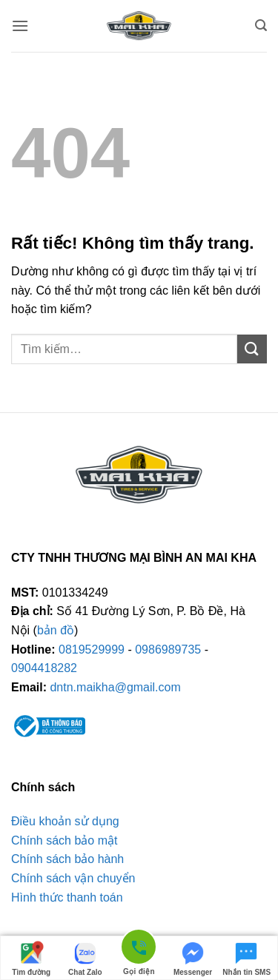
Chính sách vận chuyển (73, 878)
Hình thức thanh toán (67, 897)
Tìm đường (31, 958)
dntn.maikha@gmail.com (115, 687)
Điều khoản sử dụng (65, 821)
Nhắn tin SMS (246, 958)
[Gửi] (252, 349)
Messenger (193, 958)
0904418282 (44, 668)
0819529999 (92, 650)
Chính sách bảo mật (64, 840)
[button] (20, 26)
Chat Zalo (85, 958)
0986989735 (168, 650)
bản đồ (56, 630)
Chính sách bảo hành (67, 859)
